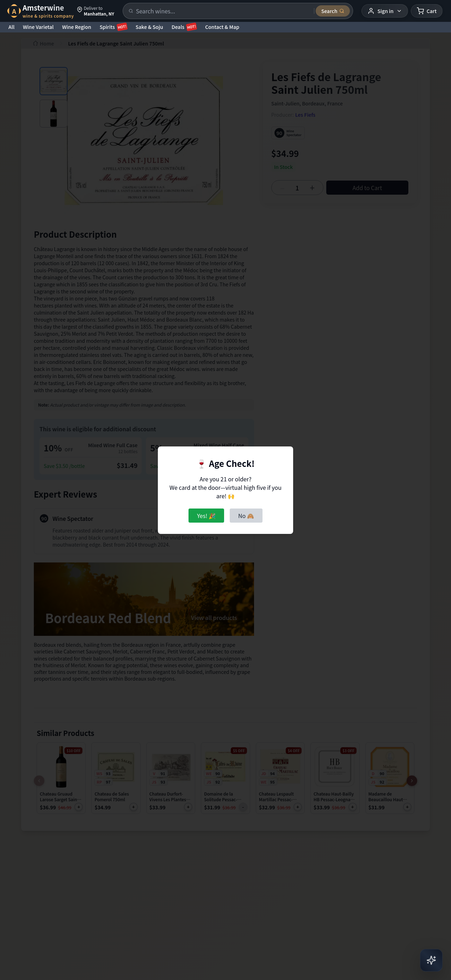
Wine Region (77, 27)
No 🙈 (246, 516)
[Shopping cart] (427, 11)
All (11, 27)
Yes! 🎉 (206, 516)
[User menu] (385, 11)
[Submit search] (333, 11)
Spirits (113, 27)
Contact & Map (222, 27)
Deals (184, 27)
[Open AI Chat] (431, 960)
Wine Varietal (38, 27)
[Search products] (223, 11)
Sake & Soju (149, 27)
